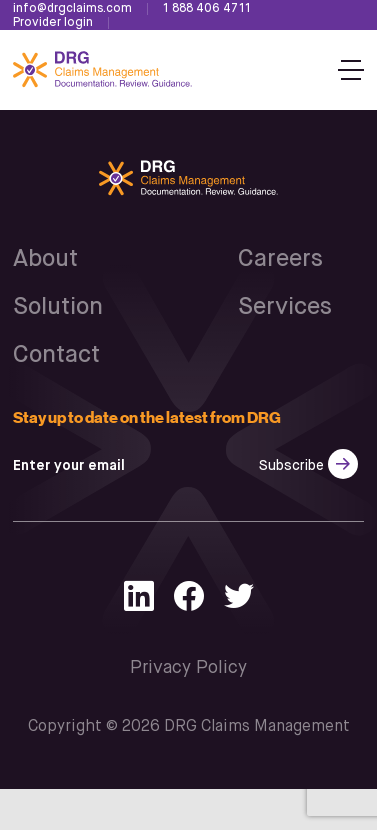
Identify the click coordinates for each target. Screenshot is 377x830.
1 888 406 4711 (207, 9)
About (45, 259)
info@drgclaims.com (72, 9)
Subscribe (291, 466)
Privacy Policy (188, 668)
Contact (56, 355)
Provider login (53, 23)
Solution (58, 307)
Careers (280, 259)
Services (285, 307)
